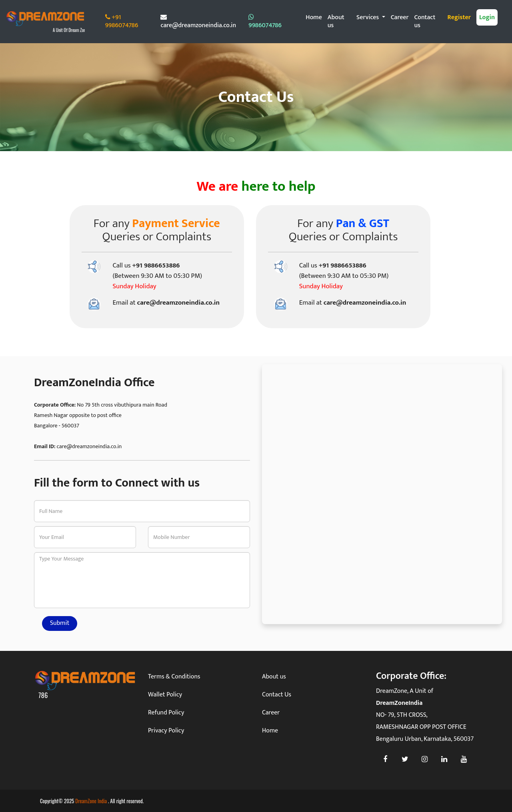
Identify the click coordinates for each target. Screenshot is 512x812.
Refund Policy (166, 713)
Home (314, 17)
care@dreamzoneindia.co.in (198, 22)
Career (400, 17)
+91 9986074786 (122, 21)
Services (368, 17)
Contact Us (277, 695)
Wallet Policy (165, 695)
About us (336, 21)
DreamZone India (92, 801)
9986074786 (265, 22)
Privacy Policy (166, 731)
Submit (60, 623)
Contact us (425, 21)
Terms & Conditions (174, 677)
